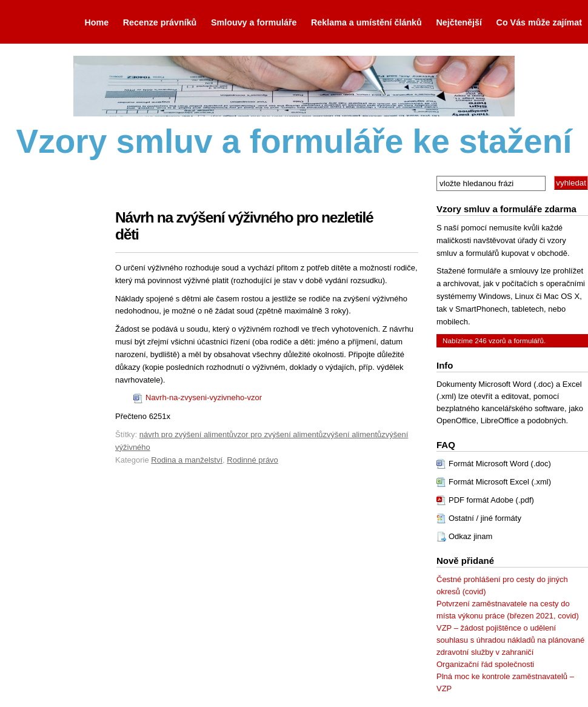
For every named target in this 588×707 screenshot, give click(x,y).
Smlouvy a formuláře (254, 22)
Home (96, 22)
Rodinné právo (252, 460)
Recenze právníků (160, 22)
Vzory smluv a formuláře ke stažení (294, 141)
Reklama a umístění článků (366, 22)
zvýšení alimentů (352, 434)
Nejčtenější (459, 22)
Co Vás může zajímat (539, 22)
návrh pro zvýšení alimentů (186, 434)
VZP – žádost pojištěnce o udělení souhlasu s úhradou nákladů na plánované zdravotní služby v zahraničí (510, 640)
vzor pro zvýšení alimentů (278, 434)
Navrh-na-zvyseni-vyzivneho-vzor (204, 397)
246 (481, 340)
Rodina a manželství (187, 460)
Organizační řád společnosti (485, 664)
